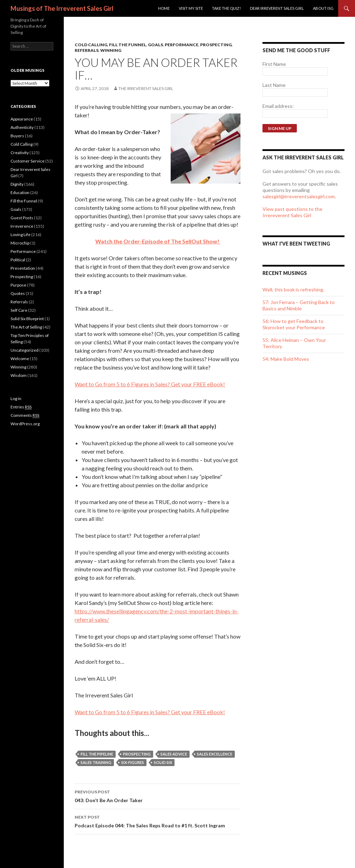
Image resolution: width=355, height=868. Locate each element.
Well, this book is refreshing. (293, 290)
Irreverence (22, 226)
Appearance (22, 119)
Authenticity (22, 127)
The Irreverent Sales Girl (146, 88)
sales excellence (215, 754)
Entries (21, 407)
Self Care (19, 310)
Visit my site (191, 8)
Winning (111, 50)
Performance (182, 45)
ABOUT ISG (323, 8)
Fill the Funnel (128, 45)
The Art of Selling (26, 327)
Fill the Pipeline (97, 754)
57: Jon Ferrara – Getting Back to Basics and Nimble (299, 305)
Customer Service (28, 161)
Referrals (87, 50)
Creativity (20, 153)
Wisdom (19, 375)
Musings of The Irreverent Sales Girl (62, 8)
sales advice (174, 754)
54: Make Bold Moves (286, 359)
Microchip (20, 243)
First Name (274, 64)
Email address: (278, 106)
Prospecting (216, 45)
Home (164, 8)
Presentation (23, 268)
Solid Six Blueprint (27, 319)
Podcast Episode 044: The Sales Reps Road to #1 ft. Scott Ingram (158, 821)
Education (20, 192)
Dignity (17, 184)
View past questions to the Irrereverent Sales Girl (292, 212)
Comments (25, 415)
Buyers (17, 136)
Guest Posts (22, 218)
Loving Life (21, 235)
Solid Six (163, 762)
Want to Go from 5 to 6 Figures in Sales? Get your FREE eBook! (150, 384)
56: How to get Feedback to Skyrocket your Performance (294, 324)
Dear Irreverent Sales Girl (277, 8)
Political (18, 260)
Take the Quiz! (226, 8)
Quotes (18, 293)
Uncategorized (25, 350)
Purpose (18, 285)
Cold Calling (91, 45)
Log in (16, 398)
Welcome (20, 359)
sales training (96, 762)
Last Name (274, 85)
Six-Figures (133, 762)
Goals (155, 45)
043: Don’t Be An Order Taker (158, 795)
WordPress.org (25, 424)
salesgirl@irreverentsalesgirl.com (299, 196)
